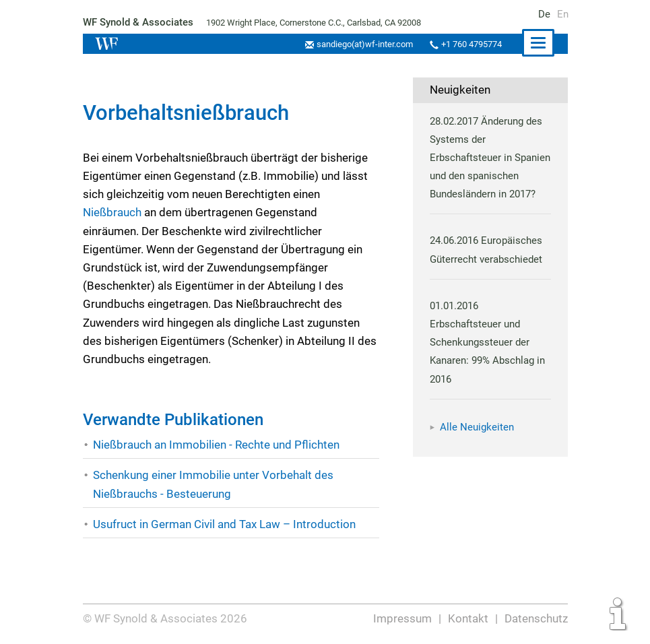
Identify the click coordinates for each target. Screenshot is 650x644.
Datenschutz (536, 618)
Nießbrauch (113, 212)
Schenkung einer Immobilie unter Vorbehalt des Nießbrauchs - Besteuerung (213, 484)
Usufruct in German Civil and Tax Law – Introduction (225, 524)
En (563, 14)
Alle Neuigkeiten (477, 445)
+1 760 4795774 (470, 44)
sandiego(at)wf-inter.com (361, 44)
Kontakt (468, 618)
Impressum (403, 618)
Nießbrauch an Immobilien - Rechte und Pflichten (217, 445)
